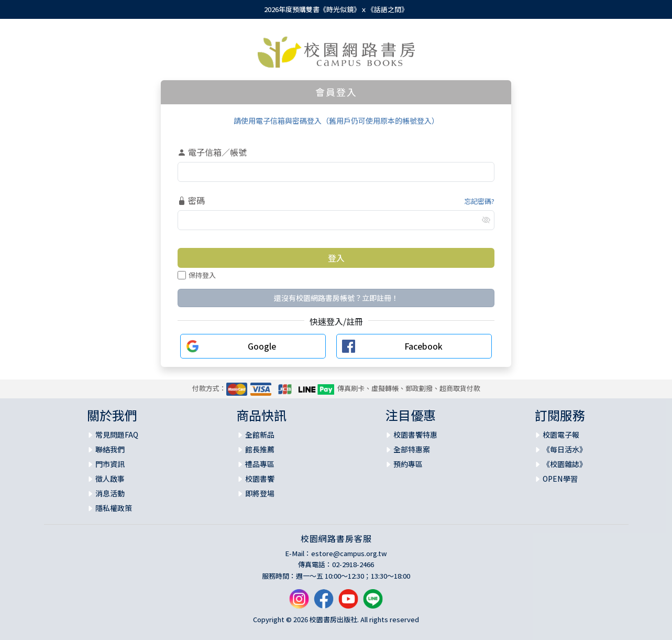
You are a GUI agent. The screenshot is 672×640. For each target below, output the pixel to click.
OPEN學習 (560, 479)
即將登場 (260, 493)
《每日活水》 (565, 449)
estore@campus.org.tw (349, 553)
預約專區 (408, 464)
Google (262, 346)
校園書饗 (260, 479)
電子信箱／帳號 (212, 152)
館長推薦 (260, 449)
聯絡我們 (110, 449)
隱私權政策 (114, 508)
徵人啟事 (110, 479)
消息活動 (110, 493)
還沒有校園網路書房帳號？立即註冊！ (336, 298)
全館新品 (260, 435)
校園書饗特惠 (415, 435)
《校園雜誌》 (565, 464)
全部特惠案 (412, 449)
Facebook (423, 346)
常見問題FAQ (117, 435)
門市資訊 (110, 464)
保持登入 (197, 275)
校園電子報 (561, 435)
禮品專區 (260, 464)
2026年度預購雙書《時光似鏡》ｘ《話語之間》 (336, 9)
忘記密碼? (479, 201)
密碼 (191, 200)
